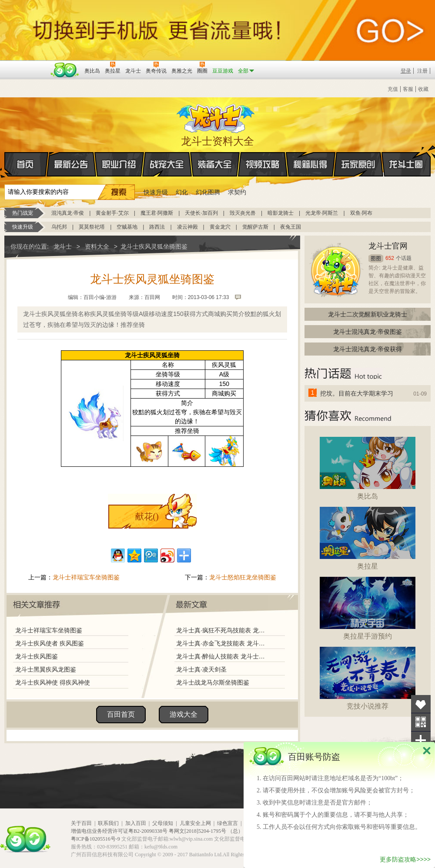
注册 (422, 71)
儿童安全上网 (195, 823)
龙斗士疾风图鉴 (37, 656)
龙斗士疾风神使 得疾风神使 (53, 682)
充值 (393, 89)
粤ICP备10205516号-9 (95, 839)
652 (390, 258)
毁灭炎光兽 (243, 213)
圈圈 (376, 258)
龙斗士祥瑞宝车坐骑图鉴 (86, 577)
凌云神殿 (187, 227)
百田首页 (121, 714)
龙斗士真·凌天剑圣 (201, 669)
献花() (147, 516)
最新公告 (71, 164)
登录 (406, 71)
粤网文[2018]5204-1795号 (197, 831)
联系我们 (108, 823)
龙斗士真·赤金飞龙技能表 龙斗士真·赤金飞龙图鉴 (221, 643)
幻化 (182, 192)
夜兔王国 (291, 227)
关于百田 (81, 823)
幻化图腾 (208, 192)
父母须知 (163, 823)
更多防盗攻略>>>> (405, 859)
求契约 (237, 192)
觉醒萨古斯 (255, 227)
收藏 (423, 89)
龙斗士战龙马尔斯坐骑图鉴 (213, 682)
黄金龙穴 (220, 227)
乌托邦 (59, 227)
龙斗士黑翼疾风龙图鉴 (46, 669)
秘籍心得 (311, 164)
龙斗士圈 (406, 156)
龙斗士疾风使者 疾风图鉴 (50, 643)
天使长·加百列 (201, 213)
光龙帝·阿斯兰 (322, 213)
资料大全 (97, 246)
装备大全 (215, 164)
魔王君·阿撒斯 (157, 213)
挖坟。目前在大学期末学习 (357, 393)
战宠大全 (167, 164)
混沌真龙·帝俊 (68, 213)
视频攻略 (263, 164)
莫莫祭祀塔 (92, 227)
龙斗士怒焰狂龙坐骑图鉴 (243, 577)
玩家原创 (358, 164)
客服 (408, 89)
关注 (421, 722)
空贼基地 (127, 227)
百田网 (65, 70)
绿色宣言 (228, 823)
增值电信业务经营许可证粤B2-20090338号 (119, 831)
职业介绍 (119, 164)
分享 (421, 740)
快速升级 (156, 192)
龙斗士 (216, 116)
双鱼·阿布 (361, 213)
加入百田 (136, 823)
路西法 (157, 227)
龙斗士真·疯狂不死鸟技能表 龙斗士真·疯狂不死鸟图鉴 (221, 630)
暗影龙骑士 (281, 213)
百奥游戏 (26, 65)
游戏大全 (184, 714)
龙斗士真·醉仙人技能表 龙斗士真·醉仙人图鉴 (221, 656)
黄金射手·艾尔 (112, 213)
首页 (5, 165)
